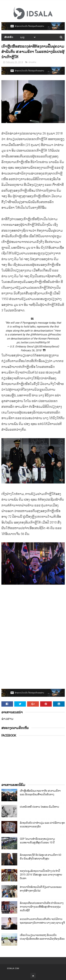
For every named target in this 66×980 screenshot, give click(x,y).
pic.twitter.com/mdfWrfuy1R (33, 342)
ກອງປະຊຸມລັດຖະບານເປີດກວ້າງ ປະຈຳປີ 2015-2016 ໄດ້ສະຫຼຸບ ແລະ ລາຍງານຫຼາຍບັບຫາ (41, 875)
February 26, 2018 (31, 350)
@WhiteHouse (39, 335)
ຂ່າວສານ (32, 62)
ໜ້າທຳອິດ (9, 37)
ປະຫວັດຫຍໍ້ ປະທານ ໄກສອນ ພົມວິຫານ (39, 807)
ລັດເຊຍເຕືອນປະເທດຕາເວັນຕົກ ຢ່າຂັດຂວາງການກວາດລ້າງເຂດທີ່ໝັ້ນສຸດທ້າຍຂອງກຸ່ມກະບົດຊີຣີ (42, 907)
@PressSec (54, 335)
